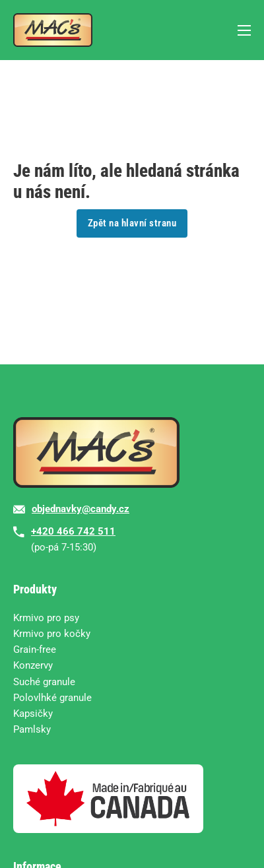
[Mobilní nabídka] (244, 30)
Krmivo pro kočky (52, 634)
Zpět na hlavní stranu (132, 223)
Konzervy (33, 665)
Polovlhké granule (52, 698)
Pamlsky (32, 729)
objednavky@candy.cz (81, 509)
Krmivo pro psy (46, 618)
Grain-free (35, 650)
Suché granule (44, 682)
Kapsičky (33, 714)
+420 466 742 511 (73, 531)
